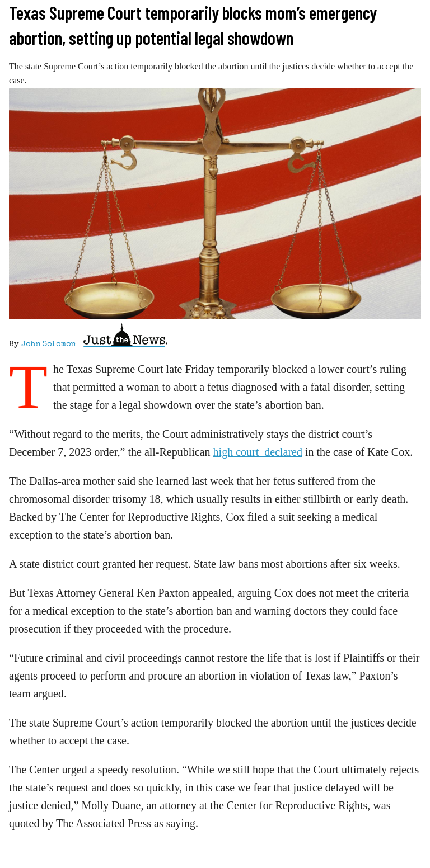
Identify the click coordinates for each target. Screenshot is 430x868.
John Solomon (48, 345)
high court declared (258, 452)
